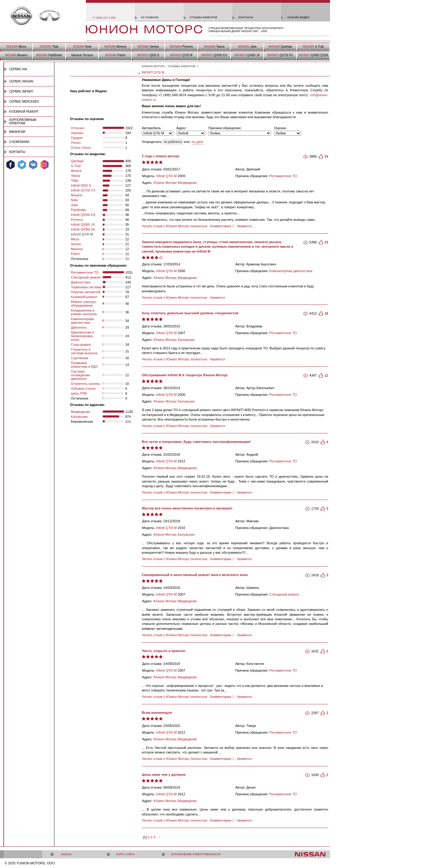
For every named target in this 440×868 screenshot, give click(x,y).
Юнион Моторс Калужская (174, 340)
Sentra (148, 47)
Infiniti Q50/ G (81, 185)
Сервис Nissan (21, 81)
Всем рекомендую (157, 713)
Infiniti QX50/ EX (83, 215)
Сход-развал (81, 345)
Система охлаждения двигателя (80, 375)
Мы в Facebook (11, 165)
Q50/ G (148, 55)
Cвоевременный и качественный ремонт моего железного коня (195, 575)
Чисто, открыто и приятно (163, 651)
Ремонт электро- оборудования (84, 304)
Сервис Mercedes (24, 102)
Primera (181, 47)
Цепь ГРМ (79, 393)
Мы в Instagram (44, 165)
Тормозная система (86, 287)
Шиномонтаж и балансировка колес (82, 336)
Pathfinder (49, 55)
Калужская (79, 417)
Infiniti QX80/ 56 (83, 229)
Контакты (17, 152)
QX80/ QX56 (313, 55)
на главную (150, 17)
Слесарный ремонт (86, 277)
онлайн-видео (298, 17)
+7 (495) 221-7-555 (104, 18)
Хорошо (77, 133)
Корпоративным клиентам (23, 122)
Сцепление (80, 358)
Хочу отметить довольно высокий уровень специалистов (190, 313)
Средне (77, 138)
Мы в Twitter (22, 165)
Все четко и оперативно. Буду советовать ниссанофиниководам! (196, 442)
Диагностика (81, 282)
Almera (115, 47)
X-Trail (313, 47)
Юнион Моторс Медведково (175, 183)
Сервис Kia (18, 69)
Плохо (76, 143)
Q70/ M (181, 55)
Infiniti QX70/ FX (83, 190)
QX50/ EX (214, 55)
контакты (246, 17)
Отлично (78, 128)
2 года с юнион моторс (161, 156)
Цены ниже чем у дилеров (164, 775)
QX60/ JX (247, 55)
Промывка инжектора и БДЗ (84, 365)
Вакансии (17, 132)
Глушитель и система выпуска (84, 351)
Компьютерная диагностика (82, 321)
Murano (16, 55)
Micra (16, 47)
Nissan (66, 854)
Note (82, 47)
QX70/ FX (280, 55)
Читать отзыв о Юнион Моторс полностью (174, 226)
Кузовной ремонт (24, 112)
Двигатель (79, 327)
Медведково (81, 412)
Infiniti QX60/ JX (83, 224)
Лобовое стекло (83, 388)
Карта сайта (125, 854)
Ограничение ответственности (196, 854)
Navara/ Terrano (82, 55)
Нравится (244, 226)
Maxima (77, 249)
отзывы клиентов (204, 17)
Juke (247, 47)
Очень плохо (81, 148)
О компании (19, 142)
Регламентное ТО (85, 272)
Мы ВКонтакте (33, 165)
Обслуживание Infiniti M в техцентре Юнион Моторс (185, 375)
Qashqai (280, 47)
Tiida (49, 47)
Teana (214, 47)
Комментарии (221, 226)
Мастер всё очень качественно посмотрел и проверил (187, 508)
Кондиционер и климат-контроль (84, 312)
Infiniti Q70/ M (167, 176)
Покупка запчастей (86, 292)
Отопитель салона (85, 384)
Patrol (115, 55)
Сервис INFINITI (21, 91)
